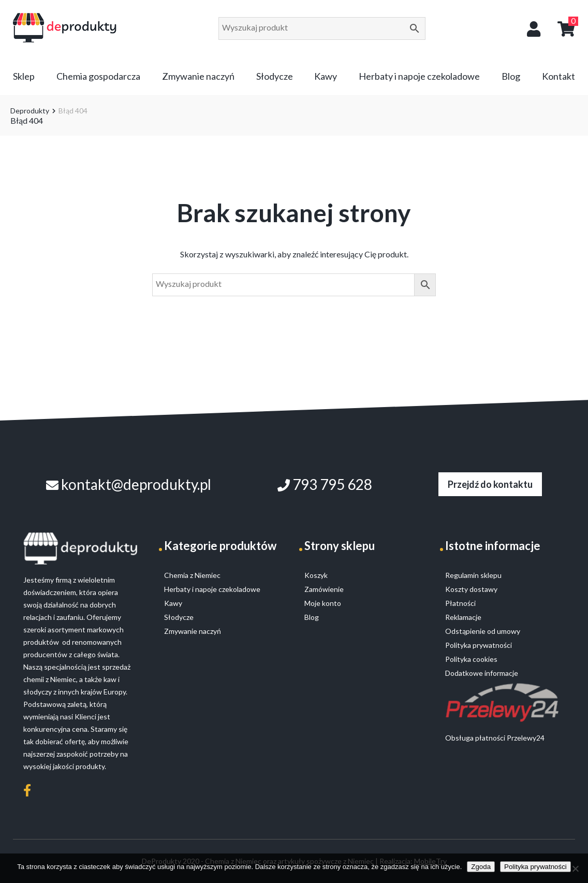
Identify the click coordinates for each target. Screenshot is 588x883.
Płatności (460, 603)
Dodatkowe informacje (482, 673)
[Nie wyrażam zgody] (575, 868)
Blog (511, 76)
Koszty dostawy (471, 589)
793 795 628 (325, 484)
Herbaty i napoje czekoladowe (419, 76)
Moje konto (323, 603)
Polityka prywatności (535, 867)
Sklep (24, 76)
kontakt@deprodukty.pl (129, 484)
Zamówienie (324, 589)
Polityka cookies (471, 659)
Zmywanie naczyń (198, 76)
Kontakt (558, 76)
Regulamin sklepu (473, 575)
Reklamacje (463, 617)
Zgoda (481, 867)
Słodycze (275, 76)
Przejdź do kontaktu (490, 484)
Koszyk (316, 575)
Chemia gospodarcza (98, 76)
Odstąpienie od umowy (483, 631)
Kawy (326, 76)
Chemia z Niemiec (192, 575)
